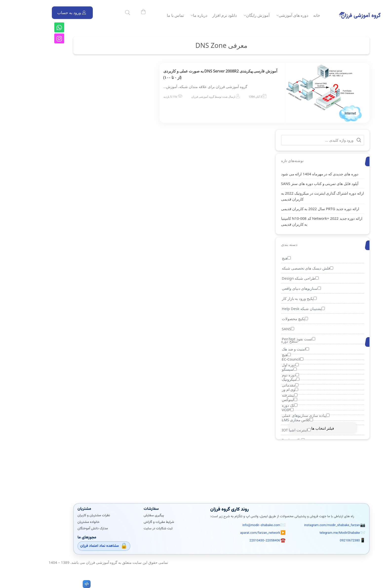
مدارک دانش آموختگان (65, 529)
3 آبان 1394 (227, 97)
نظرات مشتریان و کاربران (66, 515)
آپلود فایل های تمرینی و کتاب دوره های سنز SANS (292, 184)
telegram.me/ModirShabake (312, 533)
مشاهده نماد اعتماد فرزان (72, 546)
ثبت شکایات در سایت (130, 529)
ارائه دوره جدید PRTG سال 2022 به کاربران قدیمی (292, 209)
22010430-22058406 (237, 540)
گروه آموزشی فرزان (175, 97)
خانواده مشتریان (61, 522)
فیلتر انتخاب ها (295, 428)
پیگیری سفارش (126, 515)
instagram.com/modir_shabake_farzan (304, 525)
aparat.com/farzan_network (232, 533)
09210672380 (322, 540)
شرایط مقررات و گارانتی (131, 522)
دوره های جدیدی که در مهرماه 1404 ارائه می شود (292, 174)
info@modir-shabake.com (233, 525)
